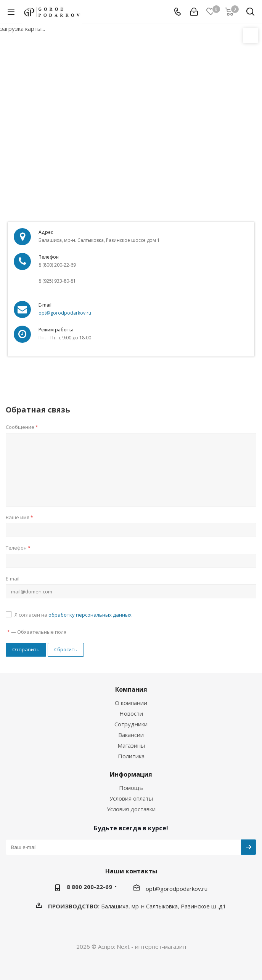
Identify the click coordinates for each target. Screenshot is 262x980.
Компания (131, 689)
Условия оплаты (131, 798)
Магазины (131, 745)
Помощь (131, 788)
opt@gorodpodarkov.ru (65, 313)
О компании (131, 703)
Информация (131, 774)
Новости (131, 713)
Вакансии (131, 735)
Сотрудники (131, 724)
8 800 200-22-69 (89, 887)
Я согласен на (73, 615)
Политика (131, 756)
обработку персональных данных (90, 615)
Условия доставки (131, 809)
